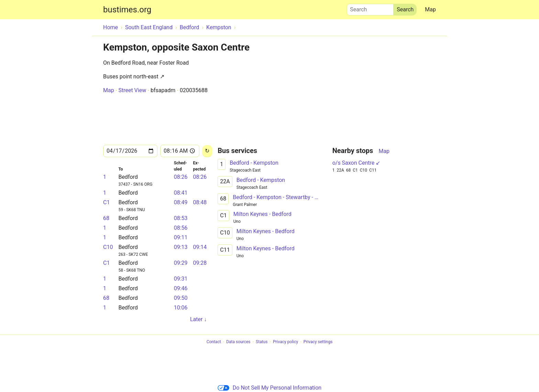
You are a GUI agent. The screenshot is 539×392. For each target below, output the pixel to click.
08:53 (181, 218)
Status (262, 342)
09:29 (181, 263)
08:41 (181, 193)
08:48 (200, 202)
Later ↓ (198, 319)
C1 (106, 202)
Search (370, 8)
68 (106, 218)
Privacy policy (285, 342)
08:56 (181, 228)
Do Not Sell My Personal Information (269, 388)
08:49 (181, 202)
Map (430, 9)
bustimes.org (127, 10)
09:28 (200, 263)
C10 (108, 247)
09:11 (181, 237)
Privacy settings (318, 342)
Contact (214, 342)
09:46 (181, 288)
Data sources (238, 342)
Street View (132, 90)
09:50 (181, 298)
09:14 (200, 247)
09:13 (181, 247)
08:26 (181, 177)
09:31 (181, 279)
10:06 (181, 308)
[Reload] (207, 151)
